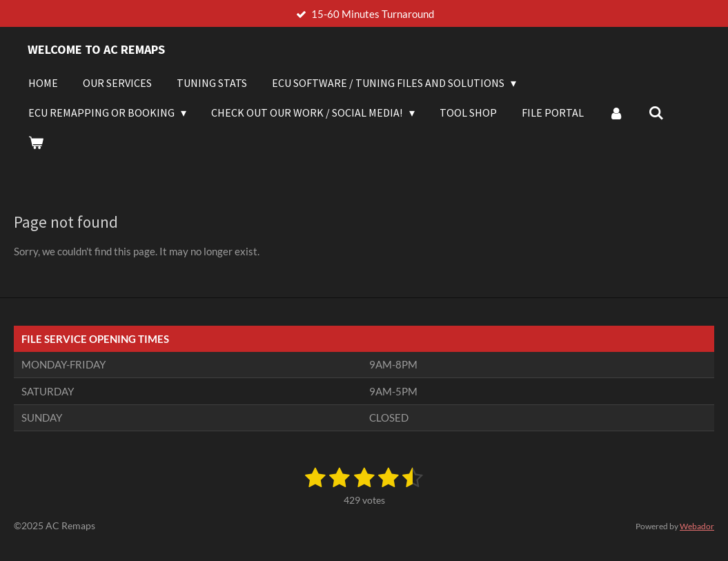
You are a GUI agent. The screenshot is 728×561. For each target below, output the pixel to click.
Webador (697, 526)
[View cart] (36, 142)
